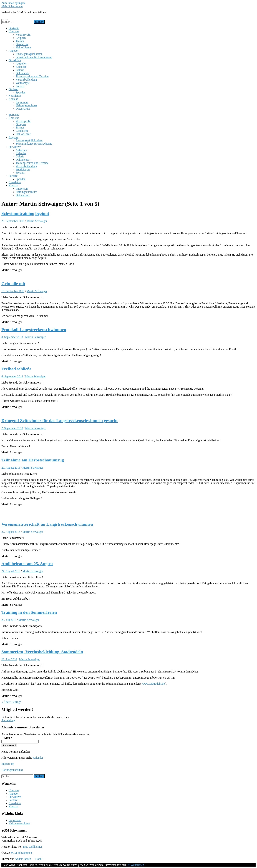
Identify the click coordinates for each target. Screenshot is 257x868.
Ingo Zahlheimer (33, 847)
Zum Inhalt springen (13, 3)
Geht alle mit (13, 284)
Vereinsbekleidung (26, 80)
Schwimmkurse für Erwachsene (34, 57)
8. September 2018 (12, 337)
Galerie (20, 70)
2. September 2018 (12, 428)
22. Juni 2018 (9, 659)
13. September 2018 (13, 291)
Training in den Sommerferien (29, 612)
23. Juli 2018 (9, 620)
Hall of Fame (23, 47)
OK (129, 865)
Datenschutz (23, 109)
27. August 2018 (11, 532)
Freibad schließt (16, 369)
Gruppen (21, 38)
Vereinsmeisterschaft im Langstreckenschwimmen (47, 524)
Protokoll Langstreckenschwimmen (34, 330)
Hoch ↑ (40, 859)
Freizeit (20, 86)
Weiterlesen (137, 865)
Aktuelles (21, 64)
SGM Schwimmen (12, 6)
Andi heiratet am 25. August (27, 564)
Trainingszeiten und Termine (32, 76)
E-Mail (7, 738)
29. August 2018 (11, 468)
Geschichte (22, 44)
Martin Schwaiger (37, 221)
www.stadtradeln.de (153, 684)
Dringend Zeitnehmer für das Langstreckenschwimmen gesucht (60, 421)
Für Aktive (15, 60)
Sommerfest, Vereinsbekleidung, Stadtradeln (42, 652)
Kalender (21, 67)
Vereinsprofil (23, 35)
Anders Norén (23, 859)
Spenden (21, 92)
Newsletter (15, 96)
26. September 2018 (13, 221)
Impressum (22, 102)
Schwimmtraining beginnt (25, 213)
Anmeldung (8, 720)
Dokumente (22, 73)
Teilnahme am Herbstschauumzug (33, 460)
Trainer (20, 41)
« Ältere (11, 702)
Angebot (13, 51)
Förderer (13, 89)
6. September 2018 (12, 376)
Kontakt (13, 99)
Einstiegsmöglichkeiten (29, 54)
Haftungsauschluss (26, 105)
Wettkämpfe (23, 83)
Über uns (14, 31)
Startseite (14, 28)
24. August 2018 (11, 571)
